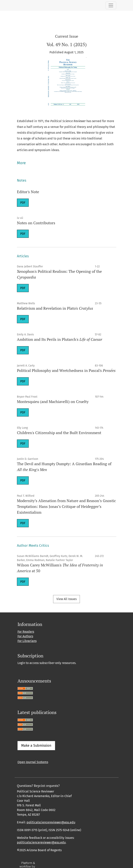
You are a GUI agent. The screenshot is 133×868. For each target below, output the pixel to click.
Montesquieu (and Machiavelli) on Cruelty (53, 402)
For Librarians (27, 641)
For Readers (26, 632)
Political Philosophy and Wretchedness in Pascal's (66, 370)
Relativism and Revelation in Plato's (55, 308)
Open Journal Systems (33, 762)
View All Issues (66, 599)
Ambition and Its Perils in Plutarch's (60, 339)
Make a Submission (36, 746)
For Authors (25, 636)
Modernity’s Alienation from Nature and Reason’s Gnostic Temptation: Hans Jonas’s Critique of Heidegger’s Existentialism (66, 506)
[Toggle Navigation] (111, 5)
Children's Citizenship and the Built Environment (59, 433)
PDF (23, 203)
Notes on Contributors (36, 223)
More (21, 163)
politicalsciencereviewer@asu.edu (51, 822)
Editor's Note (28, 192)
